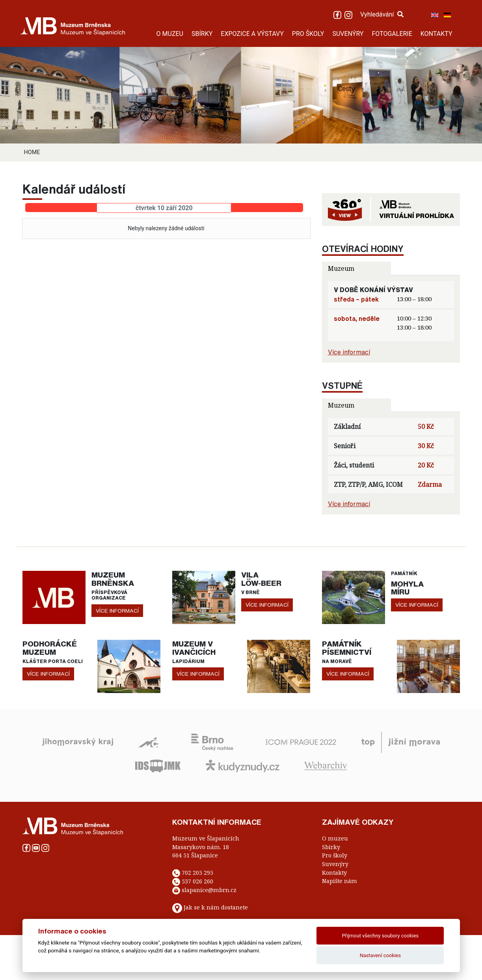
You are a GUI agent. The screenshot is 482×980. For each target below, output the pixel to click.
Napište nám (340, 881)
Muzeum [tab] (341, 268)
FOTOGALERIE (392, 34)
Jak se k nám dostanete (216, 907)
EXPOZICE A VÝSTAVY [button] (252, 34)
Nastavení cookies (380, 955)
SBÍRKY (202, 34)
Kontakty (334, 873)
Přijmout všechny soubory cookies (381, 936)
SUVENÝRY (348, 34)
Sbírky (331, 847)
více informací (117, 611)
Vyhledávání (382, 14)
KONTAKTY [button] (436, 34)
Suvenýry (335, 864)
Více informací (349, 352)
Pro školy (335, 855)
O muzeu (335, 838)
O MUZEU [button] (170, 34)
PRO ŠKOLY (308, 34)
